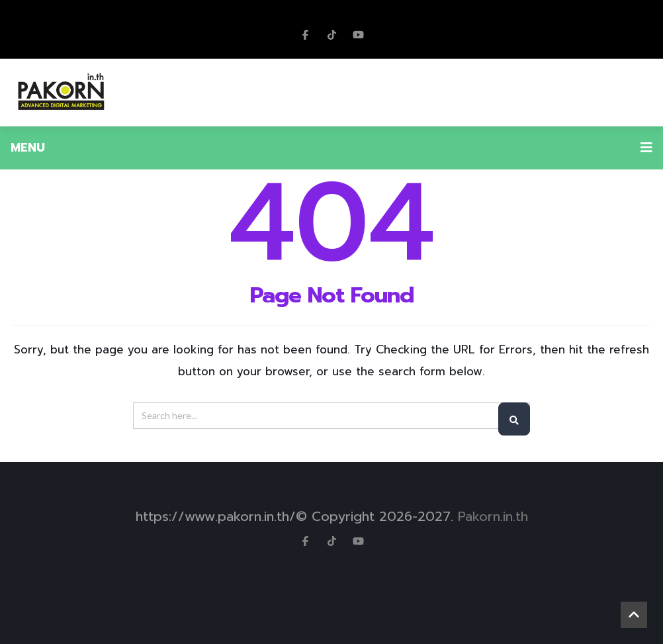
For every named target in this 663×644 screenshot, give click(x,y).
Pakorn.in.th (493, 516)
